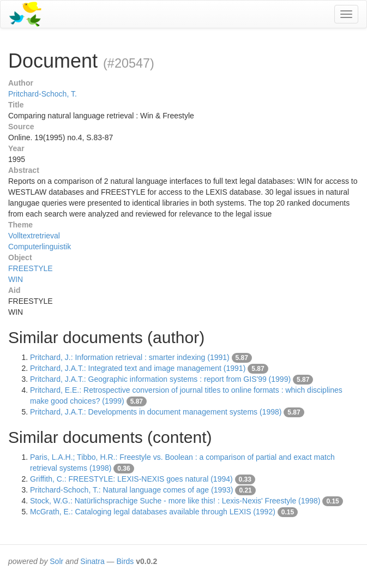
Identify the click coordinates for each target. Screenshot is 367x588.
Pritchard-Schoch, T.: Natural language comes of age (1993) (132, 490)
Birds (125, 561)
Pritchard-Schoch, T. (43, 94)
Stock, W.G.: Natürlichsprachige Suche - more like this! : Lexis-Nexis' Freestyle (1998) (175, 501)
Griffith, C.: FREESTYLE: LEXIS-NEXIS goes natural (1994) (131, 479)
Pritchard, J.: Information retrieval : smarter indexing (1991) (130, 357)
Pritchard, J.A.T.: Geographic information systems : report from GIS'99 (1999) (160, 379)
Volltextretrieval (34, 236)
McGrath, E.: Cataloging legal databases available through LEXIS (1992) (153, 512)
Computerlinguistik (40, 247)
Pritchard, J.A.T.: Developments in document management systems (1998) (156, 412)
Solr (56, 561)
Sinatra (92, 561)
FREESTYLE (31, 268)
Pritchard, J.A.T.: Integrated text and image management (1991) (138, 368)
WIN (16, 279)
